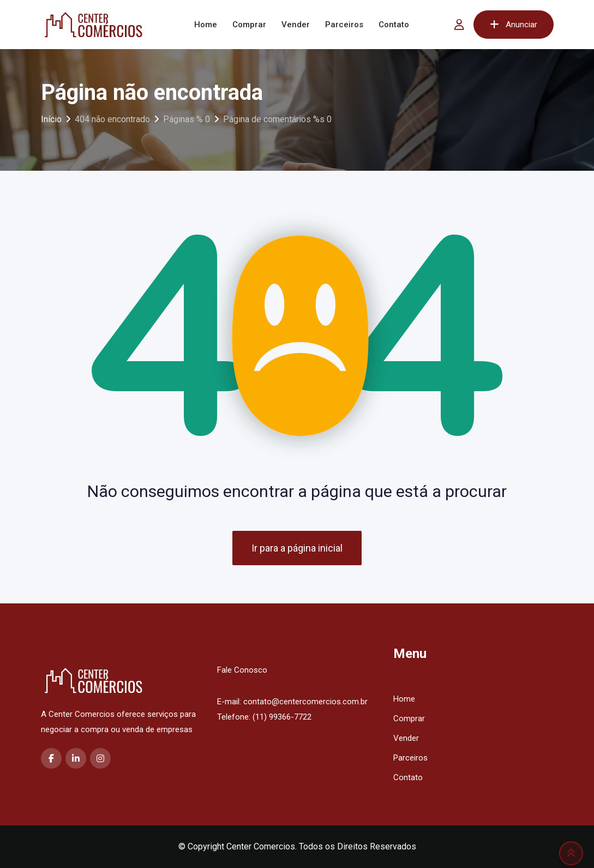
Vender (296, 25)
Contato (394, 25)
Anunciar (514, 25)
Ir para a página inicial (297, 548)
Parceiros (344, 25)
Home (206, 25)
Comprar (249, 25)
